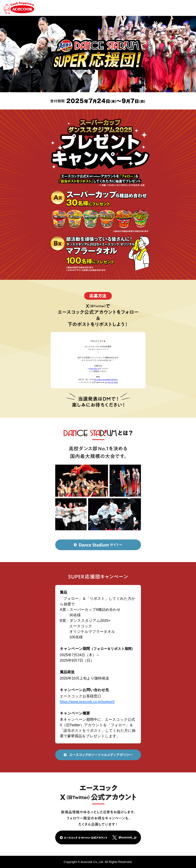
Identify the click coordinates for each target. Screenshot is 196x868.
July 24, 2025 (113, 382)
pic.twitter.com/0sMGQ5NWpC (106, 380)
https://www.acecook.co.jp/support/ (88, 702)
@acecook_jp (94, 369)
